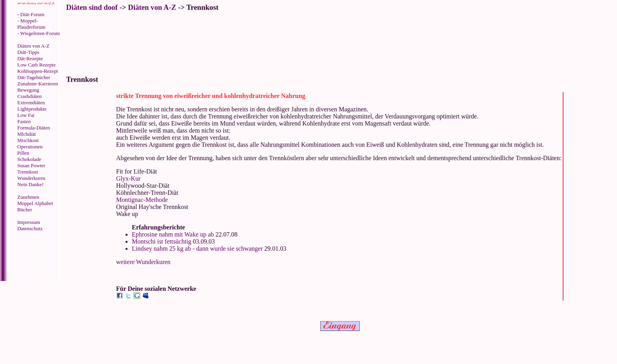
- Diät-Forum (31, 14)
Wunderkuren (31, 178)
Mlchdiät (27, 134)
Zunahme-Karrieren (38, 84)
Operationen (30, 147)
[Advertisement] (33, 257)
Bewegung (28, 90)
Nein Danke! (30, 184)
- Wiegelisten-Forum (39, 33)
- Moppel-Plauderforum (31, 24)
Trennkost (28, 172)
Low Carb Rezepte (36, 65)
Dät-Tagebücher (34, 77)
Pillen (23, 153)
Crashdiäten (30, 96)
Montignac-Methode (142, 200)
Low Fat (26, 115)
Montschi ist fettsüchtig (162, 241)
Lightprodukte (32, 109)
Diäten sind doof (92, 7)
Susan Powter (31, 165)
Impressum (29, 222)
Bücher (25, 210)
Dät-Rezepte (30, 58)
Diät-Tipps (28, 52)
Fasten (24, 121)
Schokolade (29, 159)
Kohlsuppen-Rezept (38, 71)
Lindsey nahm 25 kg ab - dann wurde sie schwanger (197, 249)
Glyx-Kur (128, 178)
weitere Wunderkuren (143, 262)
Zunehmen (28, 197)
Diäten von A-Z (33, 46)
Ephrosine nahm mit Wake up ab (173, 234)
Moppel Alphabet (35, 203)
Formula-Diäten (34, 128)
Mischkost (28, 140)
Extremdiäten (31, 103)
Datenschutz (30, 228)
